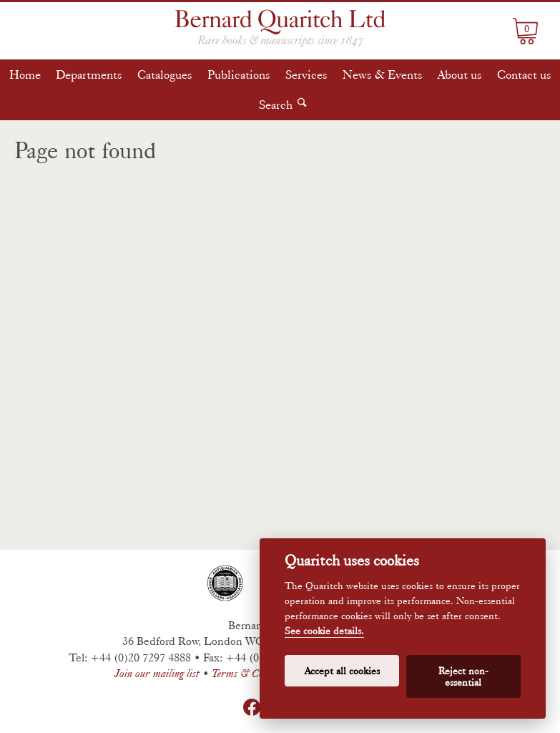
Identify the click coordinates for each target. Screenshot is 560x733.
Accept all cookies (342, 671)
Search (276, 105)
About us (460, 74)
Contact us (524, 74)
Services (306, 74)
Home (25, 74)
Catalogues (165, 74)
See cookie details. (324, 631)
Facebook (252, 707)
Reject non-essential (463, 676)
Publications (239, 74)
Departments (89, 74)
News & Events (383, 74)
